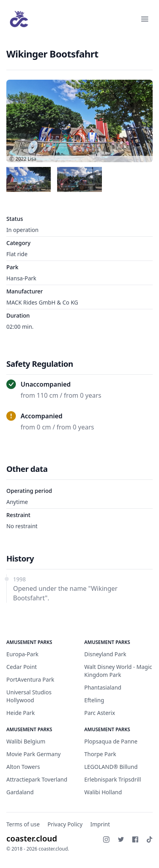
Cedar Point (22, 667)
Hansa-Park (21, 278)
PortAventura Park (30, 679)
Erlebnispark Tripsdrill (113, 779)
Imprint (100, 824)
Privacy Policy (65, 824)
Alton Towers (23, 767)
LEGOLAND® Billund (111, 767)
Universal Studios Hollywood (29, 696)
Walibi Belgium (26, 741)
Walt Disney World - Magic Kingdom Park (118, 671)
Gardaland (20, 792)
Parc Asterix (100, 713)
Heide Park (21, 713)
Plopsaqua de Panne (111, 741)
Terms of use (23, 824)
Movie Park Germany (34, 754)
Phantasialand (103, 687)
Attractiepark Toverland (37, 779)
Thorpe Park (100, 754)
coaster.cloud (32, 838)
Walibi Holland (103, 792)
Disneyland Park (105, 654)
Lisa (32, 159)
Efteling (94, 700)
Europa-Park (22, 654)
